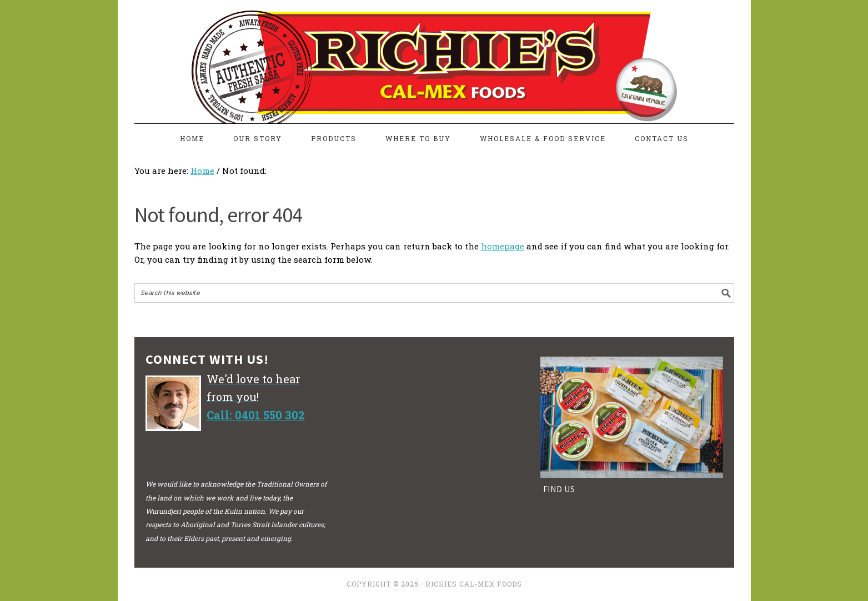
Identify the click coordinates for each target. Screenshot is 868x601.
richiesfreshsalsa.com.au (434, 57)
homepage (503, 246)
